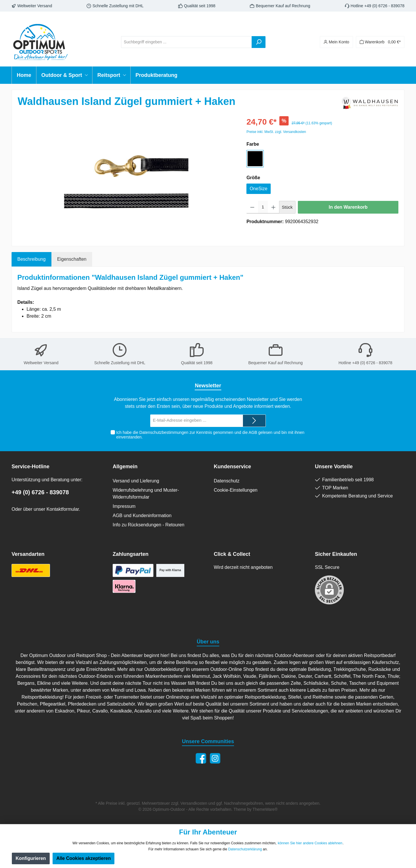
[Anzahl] (263, 207)
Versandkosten (194, 803)
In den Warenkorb (348, 207)
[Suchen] (259, 42)
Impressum (124, 506)
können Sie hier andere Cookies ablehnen (310, 843)
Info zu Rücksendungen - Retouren (148, 525)
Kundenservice (232, 467)
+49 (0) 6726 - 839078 (40, 492)
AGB (253, 432)
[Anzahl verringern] (252, 207)
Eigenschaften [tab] (72, 259)
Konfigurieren (31, 858)
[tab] (31, 259)
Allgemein (125, 467)
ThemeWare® (265, 809)
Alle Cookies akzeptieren (84, 858)
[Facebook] (201, 758)
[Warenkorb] (380, 42)
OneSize (258, 189)
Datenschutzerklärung (245, 849)
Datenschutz (227, 481)
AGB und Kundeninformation (142, 516)
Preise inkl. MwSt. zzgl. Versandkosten (276, 132)
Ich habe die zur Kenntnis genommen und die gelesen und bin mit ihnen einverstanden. (210, 435)
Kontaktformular (63, 509)
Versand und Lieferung (136, 481)
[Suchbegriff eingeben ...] (186, 42)
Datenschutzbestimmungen (164, 432)
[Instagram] (215, 758)
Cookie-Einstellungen (236, 490)
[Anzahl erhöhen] (273, 207)
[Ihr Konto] (336, 42)
